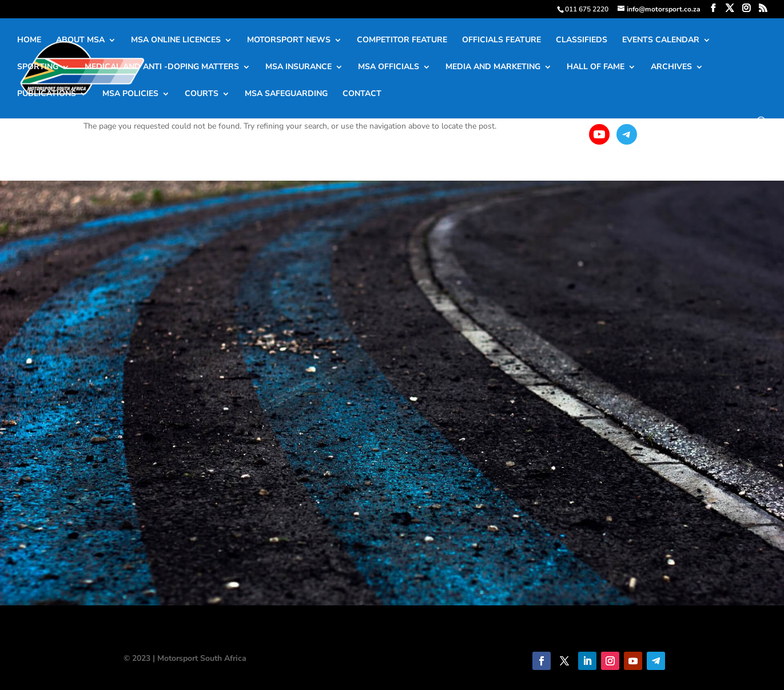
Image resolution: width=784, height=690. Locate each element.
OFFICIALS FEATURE (502, 41)
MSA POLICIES (130, 94)
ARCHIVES (671, 67)
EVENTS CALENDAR (661, 41)
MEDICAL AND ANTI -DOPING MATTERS (162, 67)
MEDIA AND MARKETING (493, 67)
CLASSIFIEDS (582, 41)
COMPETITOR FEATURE (402, 41)
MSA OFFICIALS (389, 67)
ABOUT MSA (80, 41)
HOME (29, 41)
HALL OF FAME (596, 67)
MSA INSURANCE (299, 67)
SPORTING (38, 67)
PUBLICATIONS (47, 94)
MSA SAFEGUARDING (286, 94)
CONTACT (362, 94)
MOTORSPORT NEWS (289, 41)
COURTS (202, 94)
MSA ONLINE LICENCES (176, 41)
